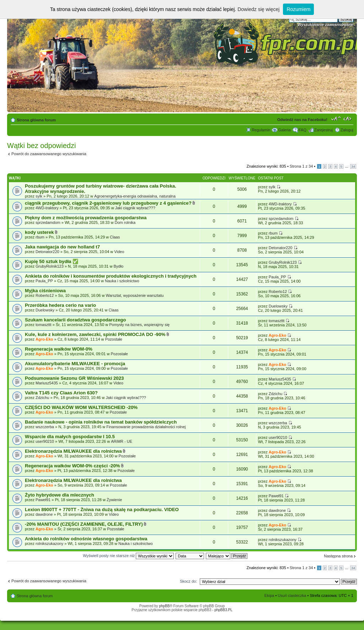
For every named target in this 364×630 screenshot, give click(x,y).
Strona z (301, 166)
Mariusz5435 (47, 383)
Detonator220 (47, 252)
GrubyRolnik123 (50, 266)
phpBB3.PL (223, 610)
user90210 (45, 441)
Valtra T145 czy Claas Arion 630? (61, 393)
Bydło (119, 266)
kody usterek (40, 232)
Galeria (284, 130)
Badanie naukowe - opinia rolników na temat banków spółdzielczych (101, 422)
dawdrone (44, 514)
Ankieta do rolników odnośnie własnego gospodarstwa (86, 539)
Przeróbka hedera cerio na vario (60, 305)
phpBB (164, 606)
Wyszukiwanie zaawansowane (325, 25)
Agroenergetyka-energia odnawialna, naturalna (135, 196)
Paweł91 (43, 500)
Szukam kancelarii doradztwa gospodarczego (75, 320)
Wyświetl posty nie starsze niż (128, 556)
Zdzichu (42, 398)
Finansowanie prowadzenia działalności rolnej (146, 427)
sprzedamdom (48, 222)
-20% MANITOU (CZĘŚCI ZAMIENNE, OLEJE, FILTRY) (84, 524)
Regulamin (261, 130)
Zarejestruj (323, 130)
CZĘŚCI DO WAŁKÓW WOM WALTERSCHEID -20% (81, 407)
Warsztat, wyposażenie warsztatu (135, 295)
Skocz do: (188, 581)
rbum (40, 237)
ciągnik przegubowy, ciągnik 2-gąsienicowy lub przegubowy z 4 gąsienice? (109, 203)
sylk (39, 196)
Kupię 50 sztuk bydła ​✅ (52, 261)
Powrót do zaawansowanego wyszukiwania (49, 154)
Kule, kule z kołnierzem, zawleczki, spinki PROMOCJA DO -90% (96, 334)
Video (119, 252)
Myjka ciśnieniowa (45, 291)
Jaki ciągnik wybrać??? (135, 208)
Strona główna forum (36, 120)
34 (353, 166)
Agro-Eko (44, 339)
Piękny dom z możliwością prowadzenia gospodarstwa (86, 218)
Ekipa (269, 595)
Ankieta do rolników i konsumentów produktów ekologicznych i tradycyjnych (111, 276)
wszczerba (45, 427)
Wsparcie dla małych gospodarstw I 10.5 (70, 437)
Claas (115, 237)
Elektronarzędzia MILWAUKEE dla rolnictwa (74, 451)
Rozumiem (298, 9)
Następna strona (338, 556)
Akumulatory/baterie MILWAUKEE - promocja (75, 364)
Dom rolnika (125, 222)
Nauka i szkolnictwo (122, 281)
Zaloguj (347, 130)
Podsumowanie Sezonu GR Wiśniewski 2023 (74, 378)
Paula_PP (44, 281)
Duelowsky (45, 310)
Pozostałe (114, 339)
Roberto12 (45, 295)
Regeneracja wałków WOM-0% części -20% (73, 466)
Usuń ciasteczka (292, 595)
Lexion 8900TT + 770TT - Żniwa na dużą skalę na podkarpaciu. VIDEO (102, 510)
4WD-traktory (47, 208)
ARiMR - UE (122, 441)
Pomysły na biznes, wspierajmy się (139, 325)
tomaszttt (44, 325)
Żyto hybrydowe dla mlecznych (60, 495)
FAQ (303, 130)
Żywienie (114, 500)
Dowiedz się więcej (258, 9)
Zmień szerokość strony (348, 119)
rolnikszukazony (49, 544)
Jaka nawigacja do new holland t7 (62, 247)
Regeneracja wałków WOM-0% (59, 349)
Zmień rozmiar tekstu (336, 119)
